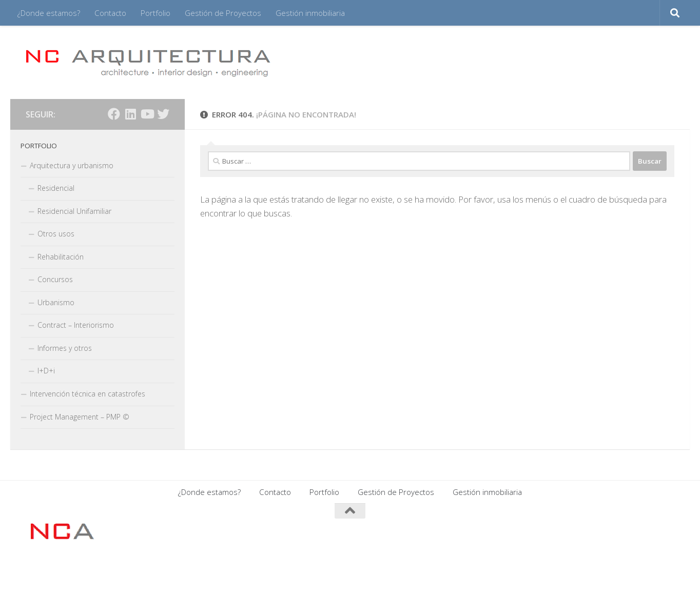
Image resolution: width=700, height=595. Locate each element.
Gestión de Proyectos (223, 13)
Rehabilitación (61, 257)
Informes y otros (65, 348)
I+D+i (46, 371)
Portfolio (155, 13)
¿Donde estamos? (49, 13)
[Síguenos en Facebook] (114, 114)
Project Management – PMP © (80, 417)
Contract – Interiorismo (76, 325)
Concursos (55, 279)
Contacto (110, 13)
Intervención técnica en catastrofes (87, 394)
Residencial (56, 188)
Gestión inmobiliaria (310, 13)
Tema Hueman (151, 574)
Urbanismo (56, 302)
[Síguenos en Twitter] (163, 114)
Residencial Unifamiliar (74, 211)
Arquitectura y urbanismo (72, 165)
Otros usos (56, 234)
